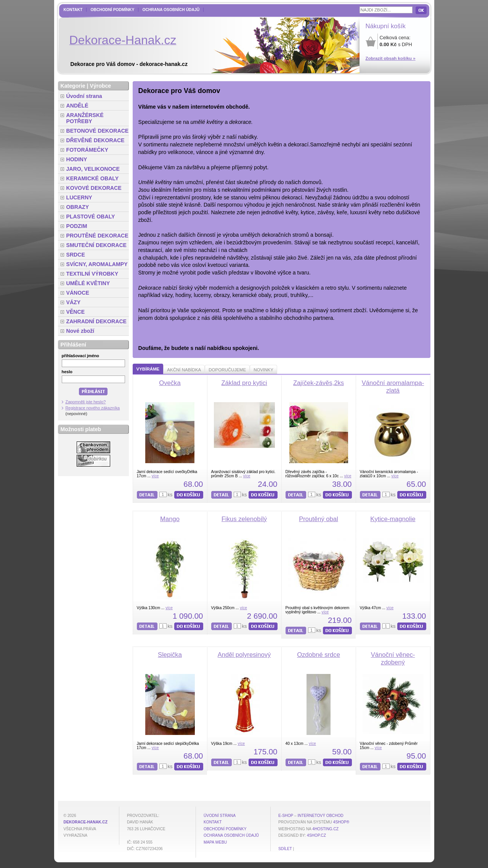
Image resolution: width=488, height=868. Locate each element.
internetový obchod (320, 816)
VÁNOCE (78, 293)
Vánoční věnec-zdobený (393, 659)
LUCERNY (79, 197)
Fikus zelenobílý (244, 519)
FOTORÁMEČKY (87, 150)
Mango (170, 519)
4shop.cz (316, 835)
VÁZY (74, 302)
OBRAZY (78, 207)
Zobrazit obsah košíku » (391, 58)
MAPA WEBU (215, 842)
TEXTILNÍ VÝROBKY (92, 274)
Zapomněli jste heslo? (86, 402)
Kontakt (73, 10)
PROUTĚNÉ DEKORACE (97, 236)
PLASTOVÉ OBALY (91, 217)
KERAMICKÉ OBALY (93, 178)
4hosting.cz (325, 829)
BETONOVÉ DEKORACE (98, 131)
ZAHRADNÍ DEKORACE (97, 321)
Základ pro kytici (244, 383)
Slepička (170, 655)
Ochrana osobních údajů (171, 10)
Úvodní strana (84, 96)
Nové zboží (80, 331)
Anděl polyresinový (244, 655)
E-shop (286, 816)
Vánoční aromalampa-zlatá (393, 387)
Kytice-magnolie (393, 519)
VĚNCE (76, 312)
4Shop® (341, 822)
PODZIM (77, 226)
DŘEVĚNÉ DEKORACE (96, 140)
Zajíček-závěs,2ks (319, 383)
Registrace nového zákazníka (93, 408)
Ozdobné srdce (319, 655)
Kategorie (73, 86)
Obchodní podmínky (112, 10)
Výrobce (100, 86)
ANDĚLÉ (77, 106)
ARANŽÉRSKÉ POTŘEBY (85, 118)
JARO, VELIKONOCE (93, 169)
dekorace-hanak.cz (86, 822)
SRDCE (76, 255)
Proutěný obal (319, 519)
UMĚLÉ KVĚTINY (88, 283)
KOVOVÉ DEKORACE (94, 188)
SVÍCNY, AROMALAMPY (97, 264)
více (155, 476)
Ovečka (170, 383)
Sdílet (285, 849)
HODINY (77, 159)
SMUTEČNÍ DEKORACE (97, 245)
